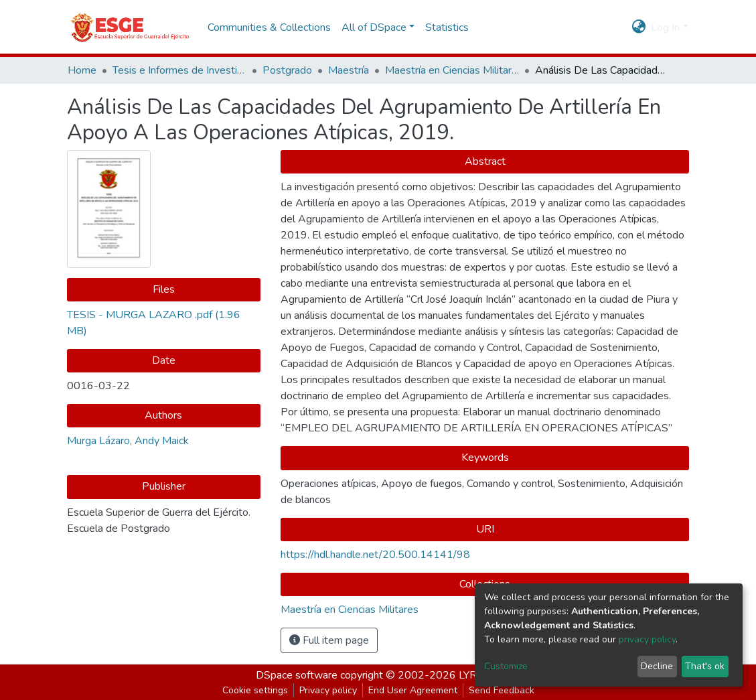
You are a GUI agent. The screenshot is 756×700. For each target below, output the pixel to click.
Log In (665, 27)
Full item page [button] (329, 640)
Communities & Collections (269, 27)
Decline (657, 666)
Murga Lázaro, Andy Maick (128, 441)
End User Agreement (413, 690)
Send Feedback (502, 690)
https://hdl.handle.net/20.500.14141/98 (375, 555)
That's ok (705, 666)
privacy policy (647, 639)
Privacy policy (328, 690)
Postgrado (287, 70)
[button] (638, 27)
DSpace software (297, 675)
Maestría (349, 70)
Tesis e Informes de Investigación (179, 70)
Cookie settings (255, 690)
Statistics (447, 27)
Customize (506, 666)
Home (82, 70)
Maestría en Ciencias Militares (452, 70)
